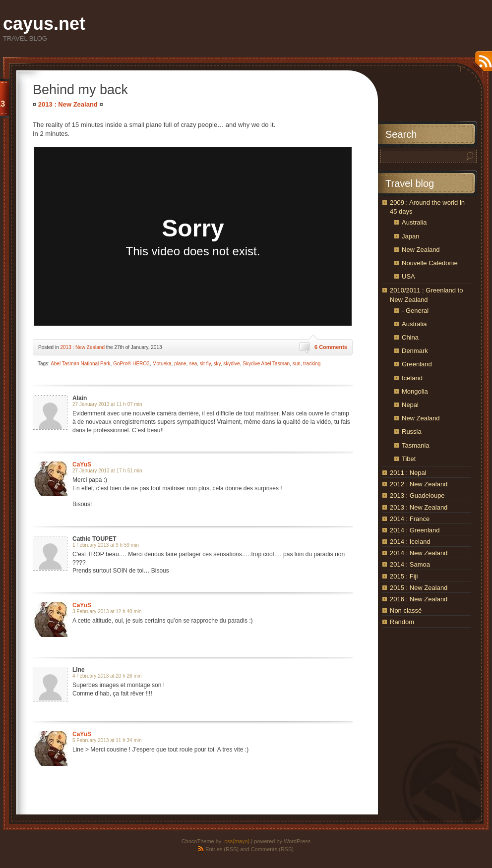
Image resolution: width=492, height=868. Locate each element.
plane (180, 364)
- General (415, 311)
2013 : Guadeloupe (417, 495)
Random (402, 622)
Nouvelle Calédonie (430, 263)
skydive (231, 364)
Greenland (417, 364)
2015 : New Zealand (419, 588)
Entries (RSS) (222, 849)
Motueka (162, 364)
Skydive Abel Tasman (266, 364)
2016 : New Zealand (419, 599)
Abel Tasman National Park (80, 364)
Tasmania (416, 445)
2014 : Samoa (410, 564)
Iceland (412, 378)
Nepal (410, 405)
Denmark (415, 351)
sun (297, 364)
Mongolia (415, 391)
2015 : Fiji (404, 576)
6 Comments (331, 347)
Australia (414, 222)
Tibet (409, 459)
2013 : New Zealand (68, 104)
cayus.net (44, 24)
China (410, 337)
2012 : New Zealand (419, 484)
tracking (312, 364)
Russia (412, 432)
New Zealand (421, 250)
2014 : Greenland (415, 530)
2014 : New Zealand (419, 553)
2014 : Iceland (410, 542)
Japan (410, 236)
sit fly (205, 364)
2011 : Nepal (408, 473)
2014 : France (410, 519)
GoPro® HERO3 (131, 364)
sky (217, 364)
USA (408, 276)
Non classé (406, 610)
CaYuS (82, 464)
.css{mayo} (236, 841)
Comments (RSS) (272, 849)
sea (193, 364)
